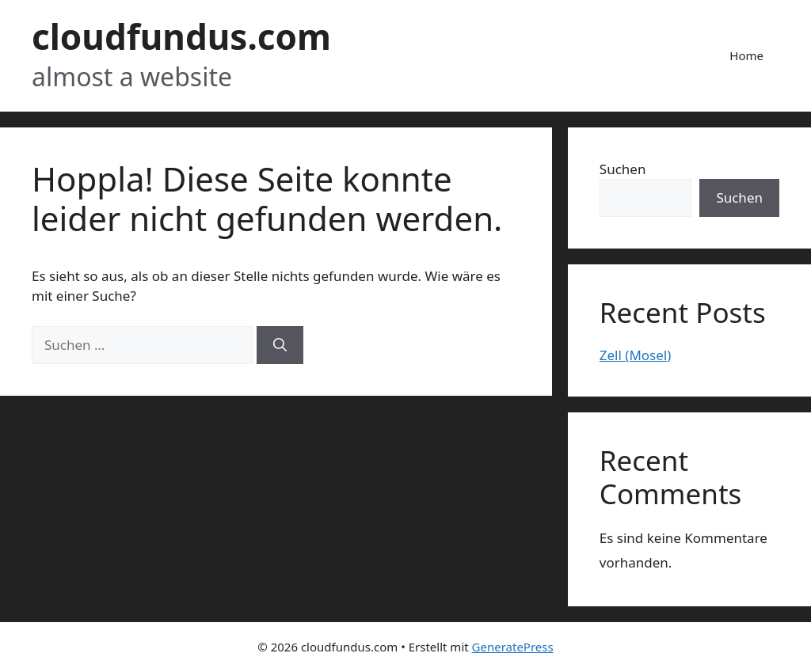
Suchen (623, 169)
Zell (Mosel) (636, 355)
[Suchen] (280, 345)
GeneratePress (513, 647)
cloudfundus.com (181, 36)
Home (746, 55)
